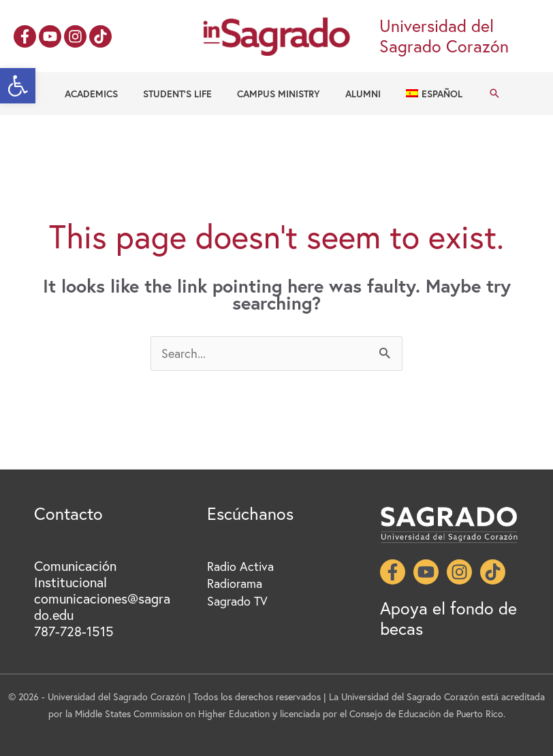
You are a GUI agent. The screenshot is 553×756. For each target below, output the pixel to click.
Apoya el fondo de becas (448, 618)
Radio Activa (240, 566)
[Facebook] (25, 36)
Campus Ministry (279, 94)
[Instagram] (75, 36)
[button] (18, 86)
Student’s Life (184, 94)
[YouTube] (50, 36)
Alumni (357, 94)
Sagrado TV (237, 601)
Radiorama (235, 583)
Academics (104, 94)
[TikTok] (100, 36)
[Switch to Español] (422, 94)
